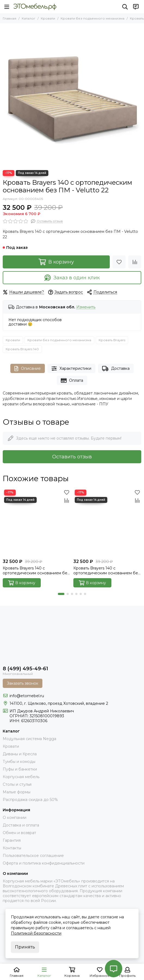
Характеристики (71, 369)
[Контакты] (136, 7)
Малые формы (17, 792)
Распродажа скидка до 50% (30, 800)
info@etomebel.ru (27, 696)
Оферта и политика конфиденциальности (44, 863)
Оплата (72, 381)
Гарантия (12, 840)
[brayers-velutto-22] (72, 95)
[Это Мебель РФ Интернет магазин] (35, 7)
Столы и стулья (17, 784)
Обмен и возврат (19, 833)
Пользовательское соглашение (33, 856)
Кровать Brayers (112, 340)
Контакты (12, 848)
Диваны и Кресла (20, 754)
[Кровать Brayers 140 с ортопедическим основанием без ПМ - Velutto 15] (107, 522)
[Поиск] (125, 7)
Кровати (48, 18)
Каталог (29, 18)
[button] (61, 594)
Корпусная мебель (21, 777)
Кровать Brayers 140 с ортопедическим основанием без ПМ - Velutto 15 (107, 571)
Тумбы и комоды (19, 762)
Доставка (116, 369)
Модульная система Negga (29, 739)
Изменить (86, 307)
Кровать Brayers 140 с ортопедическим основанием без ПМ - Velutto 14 (36, 571)
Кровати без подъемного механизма (93, 18)
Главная (10, 18)
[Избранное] (119, 262)
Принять (25, 947)
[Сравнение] (135, 262)
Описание (28, 369)
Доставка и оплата (21, 825)
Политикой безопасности (36, 933)
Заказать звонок (23, 683)
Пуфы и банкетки (20, 769)
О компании (15, 818)
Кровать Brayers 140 (22, 349)
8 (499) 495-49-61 (25, 669)
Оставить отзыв (72, 457)
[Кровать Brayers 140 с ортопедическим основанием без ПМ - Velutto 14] (37, 522)
